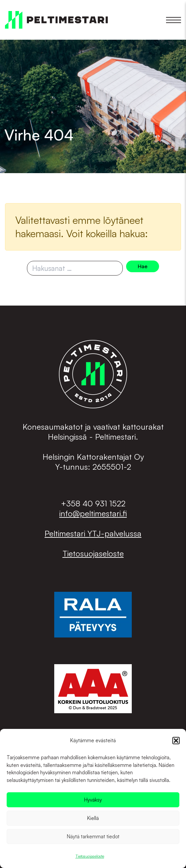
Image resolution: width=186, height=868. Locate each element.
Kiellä (93, 818)
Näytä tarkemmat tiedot (93, 836)
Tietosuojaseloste (90, 856)
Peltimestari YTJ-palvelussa (93, 533)
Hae (143, 266)
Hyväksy (93, 800)
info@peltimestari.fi (93, 513)
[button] (176, 741)
